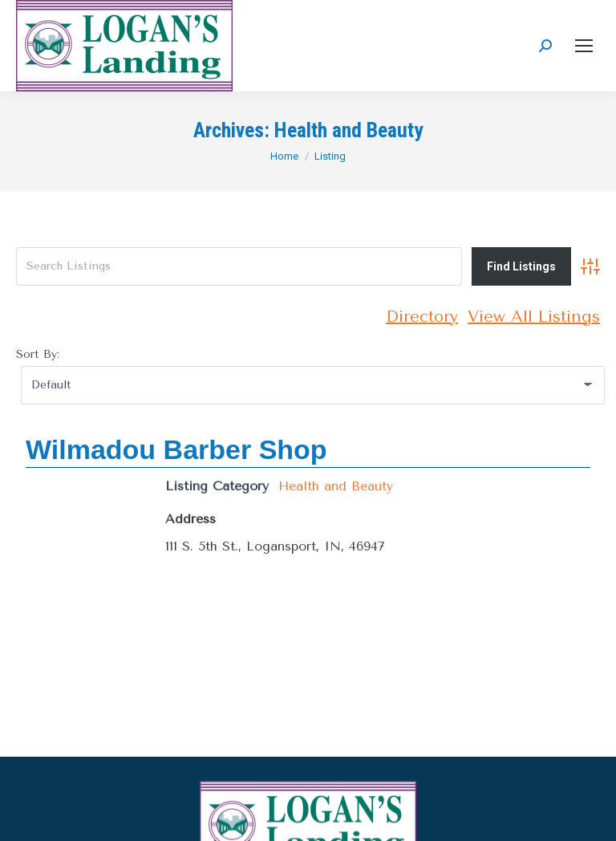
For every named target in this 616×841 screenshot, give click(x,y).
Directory (422, 317)
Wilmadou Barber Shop (176, 449)
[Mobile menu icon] (584, 46)
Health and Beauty (336, 486)
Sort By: (38, 354)
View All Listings (534, 317)
